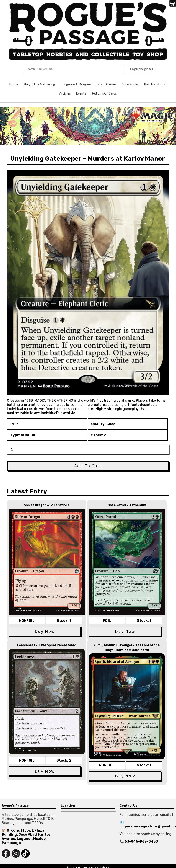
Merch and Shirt (155, 84)
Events (81, 93)
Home (14, 84)
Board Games (106, 84)
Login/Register (142, 69)
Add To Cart (88, 466)
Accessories (130, 84)
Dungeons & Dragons (76, 84)
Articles (65, 93)
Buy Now (45, 631)
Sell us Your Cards (104, 93)
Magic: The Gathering (39, 84)
